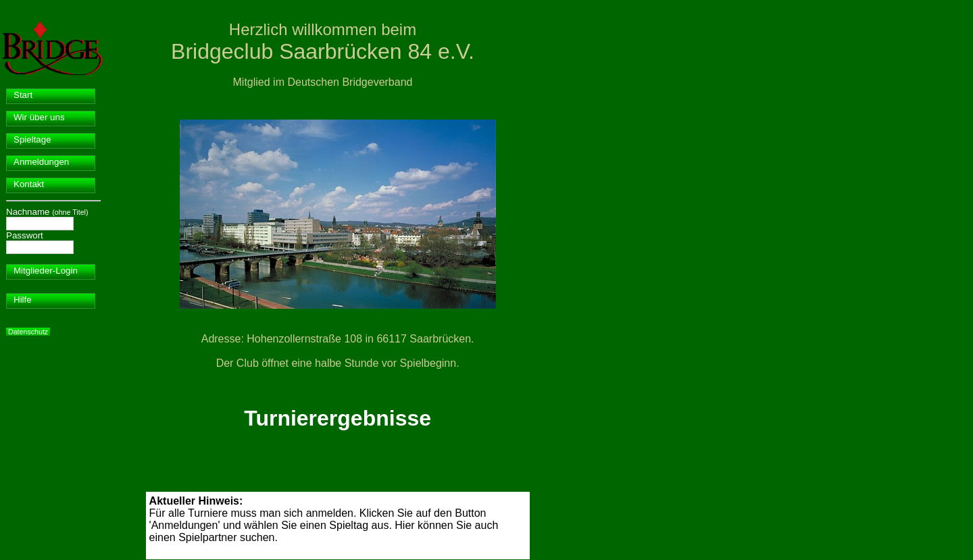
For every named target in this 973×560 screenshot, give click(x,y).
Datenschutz (28, 332)
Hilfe (23, 300)
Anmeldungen (41, 162)
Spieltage (32, 139)
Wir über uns (39, 117)
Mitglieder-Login (46, 271)
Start (23, 95)
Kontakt (29, 184)
